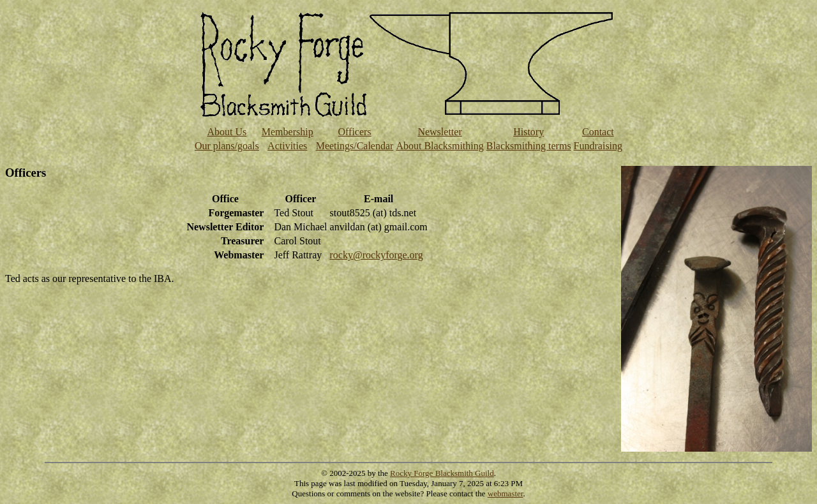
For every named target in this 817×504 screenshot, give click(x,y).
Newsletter (439, 132)
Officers (354, 132)
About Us (227, 132)
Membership (288, 132)
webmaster (506, 493)
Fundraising (598, 146)
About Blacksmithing (439, 146)
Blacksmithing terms (529, 146)
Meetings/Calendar (355, 146)
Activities (287, 146)
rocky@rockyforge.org (377, 255)
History (528, 132)
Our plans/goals (227, 146)
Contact (598, 132)
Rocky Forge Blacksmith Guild (442, 473)
